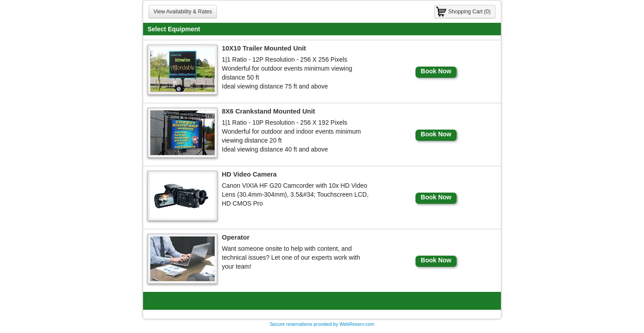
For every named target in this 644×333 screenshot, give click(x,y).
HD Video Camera (249, 174)
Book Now (436, 71)
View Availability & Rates (183, 12)
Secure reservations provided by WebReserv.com (322, 324)
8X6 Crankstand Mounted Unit (268, 111)
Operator (236, 237)
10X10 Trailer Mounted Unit (264, 48)
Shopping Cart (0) (469, 12)
